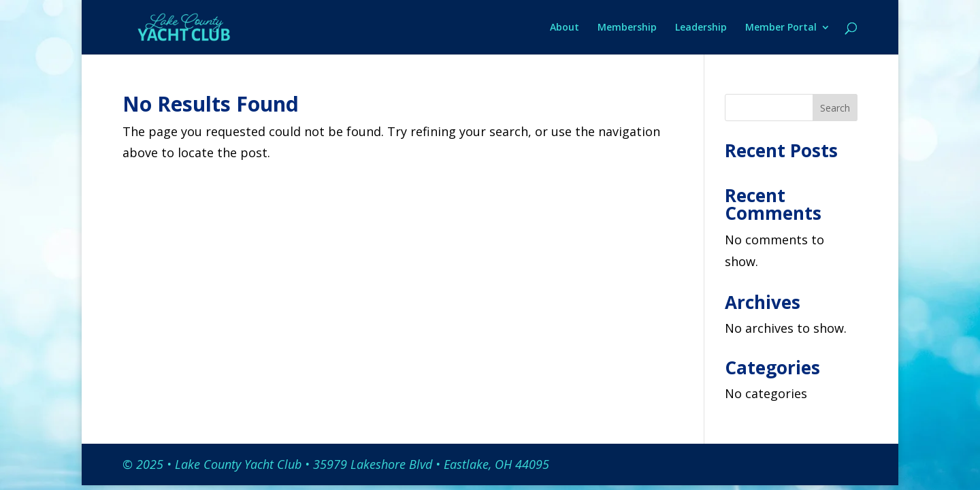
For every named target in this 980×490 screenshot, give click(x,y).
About (565, 28)
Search (835, 108)
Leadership (701, 28)
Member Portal (781, 28)
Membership (627, 28)
